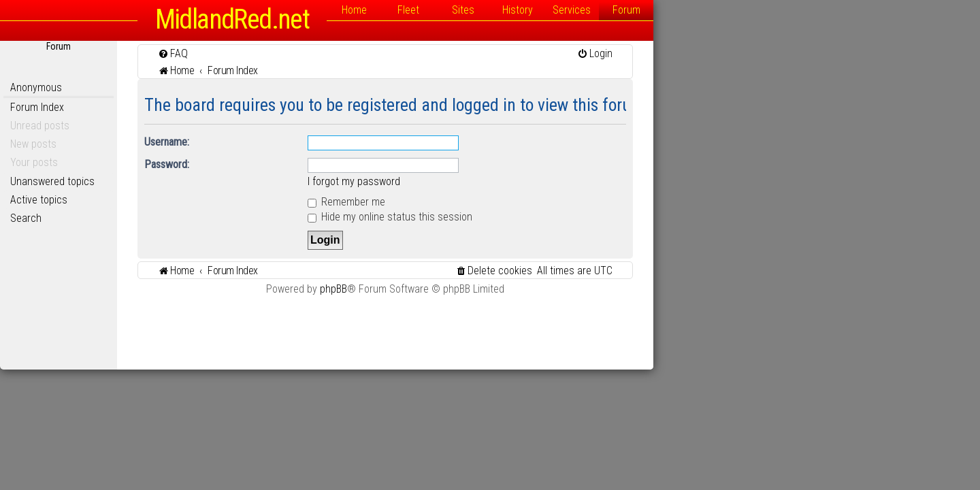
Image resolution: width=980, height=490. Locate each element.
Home (518, 10)
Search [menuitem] (189, 218)
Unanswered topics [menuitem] (216, 181)
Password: (330, 164)
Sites (626, 10)
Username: (330, 142)
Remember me (510, 202)
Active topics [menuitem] (202, 200)
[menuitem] (336, 53)
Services (735, 10)
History (681, 10)
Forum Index (200, 107)
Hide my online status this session (553, 217)
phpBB (497, 289)
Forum (790, 10)
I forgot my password (517, 181)
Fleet (572, 10)
